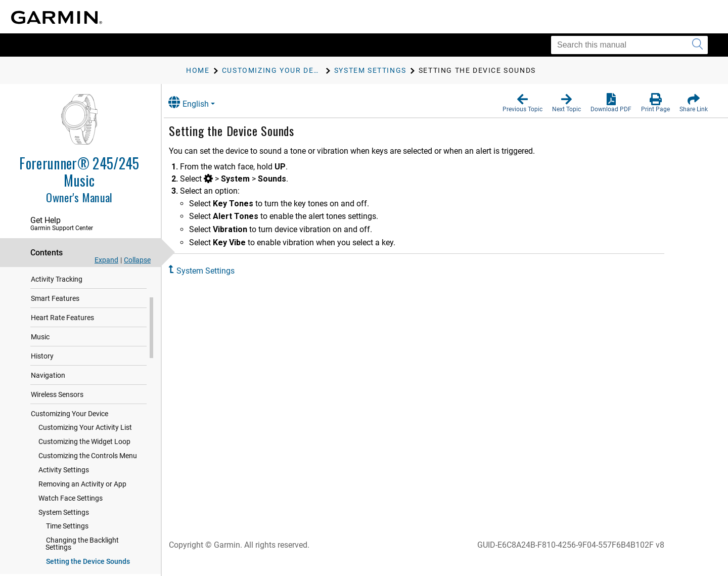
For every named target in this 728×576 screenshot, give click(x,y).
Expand (106, 260)
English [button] (200, 102)
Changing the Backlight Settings (82, 553)
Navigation (48, 385)
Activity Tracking (57, 289)
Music (40, 346)
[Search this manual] (629, 45)
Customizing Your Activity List (85, 437)
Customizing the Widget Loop (84, 451)
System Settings (64, 522)
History (42, 366)
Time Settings (67, 536)
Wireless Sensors (57, 404)
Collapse (137, 260)
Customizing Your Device (70, 423)
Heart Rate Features (62, 327)
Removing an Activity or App (82, 494)
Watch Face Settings (71, 508)
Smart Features (55, 308)
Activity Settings (64, 479)
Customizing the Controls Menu (88, 465)
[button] (522, 103)
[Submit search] (697, 45)
